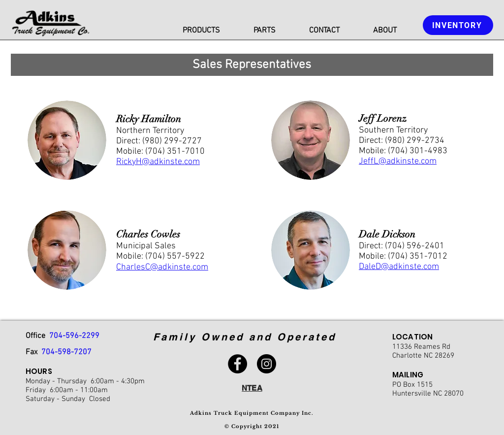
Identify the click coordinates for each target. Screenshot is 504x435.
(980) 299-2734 (415, 141)
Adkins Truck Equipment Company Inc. (252, 413)
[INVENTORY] (458, 25)
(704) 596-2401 (415, 246)
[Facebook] (237, 364)
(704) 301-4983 (418, 151)
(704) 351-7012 (418, 256)
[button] (201, 31)
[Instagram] (267, 364)
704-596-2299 (74, 336)
